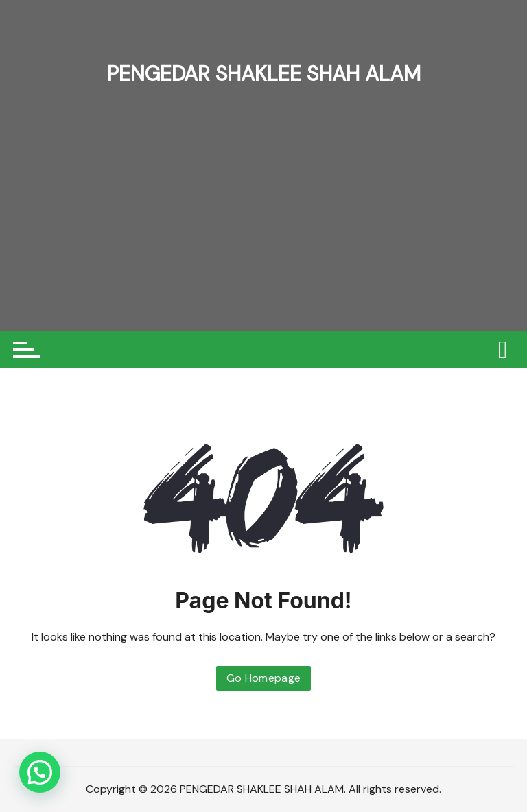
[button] (40, 772)
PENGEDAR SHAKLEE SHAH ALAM (263, 73)
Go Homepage (264, 678)
